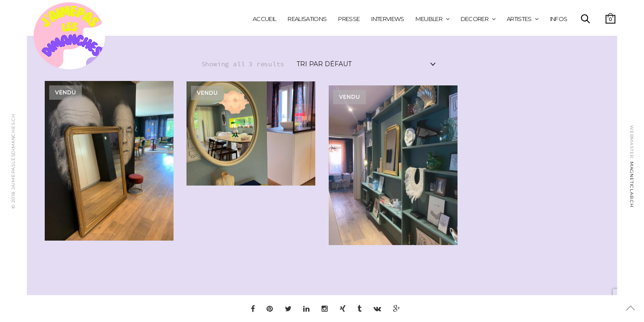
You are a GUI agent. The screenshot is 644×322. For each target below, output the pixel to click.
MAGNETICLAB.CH (632, 184)
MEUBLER (429, 19)
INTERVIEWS (388, 19)
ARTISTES (519, 19)
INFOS (559, 19)
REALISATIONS (307, 19)
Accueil (264, 19)
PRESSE (349, 19)
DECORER (475, 19)
